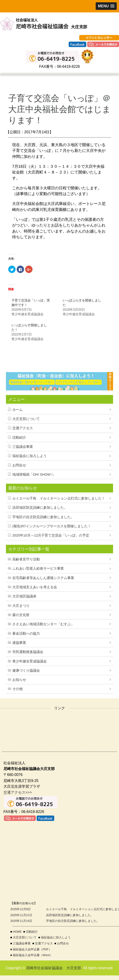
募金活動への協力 (26, 633)
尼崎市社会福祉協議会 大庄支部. (54, 968)
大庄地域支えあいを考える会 (35, 587)
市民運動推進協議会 (28, 652)
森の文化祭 (21, 615)
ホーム (18, 410)
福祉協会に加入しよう (30, 456)
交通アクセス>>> (18, 792)
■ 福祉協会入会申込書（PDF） (31, 949)
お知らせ (19, 680)
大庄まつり (21, 606)
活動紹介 (19, 437)
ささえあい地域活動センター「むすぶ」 (43, 624)
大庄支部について (26, 419)
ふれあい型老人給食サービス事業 (38, 568)
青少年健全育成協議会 (30, 661)
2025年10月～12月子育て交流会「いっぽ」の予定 (51, 535)
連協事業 (19, 643)
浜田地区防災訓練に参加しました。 (40, 508)
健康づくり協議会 (26, 670)
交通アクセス (23, 428)
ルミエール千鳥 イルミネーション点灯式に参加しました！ (59, 498)
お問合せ (19, 465)
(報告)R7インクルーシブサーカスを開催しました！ (52, 526)
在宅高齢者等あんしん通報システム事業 (43, 578)
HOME (17, 932)
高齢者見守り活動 (26, 559)
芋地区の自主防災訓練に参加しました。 (43, 517)
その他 (18, 689)
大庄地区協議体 (24, 596)
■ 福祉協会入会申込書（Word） (31, 955)
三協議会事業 (23, 447)
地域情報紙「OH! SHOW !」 (34, 474)
